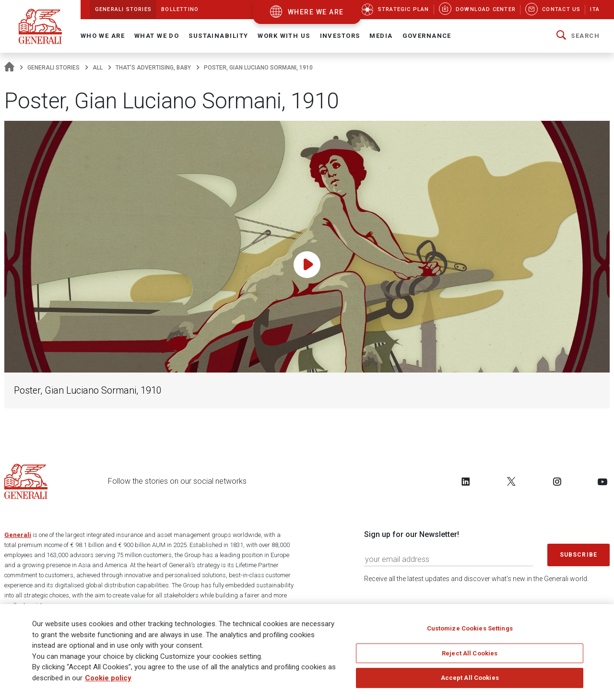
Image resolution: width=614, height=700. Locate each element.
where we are (316, 12)
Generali (18, 535)
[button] (578, 36)
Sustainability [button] (218, 36)
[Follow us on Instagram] (557, 481)
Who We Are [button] (103, 36)
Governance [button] (427, 36)
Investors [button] (340, 36)
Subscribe (579, 555)
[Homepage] (9, 68)
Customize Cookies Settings (470, 632)
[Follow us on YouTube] (602, 481)
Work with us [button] (284, 36)
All (98, 68)
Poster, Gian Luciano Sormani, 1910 (88, 391)
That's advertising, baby (153, 68)
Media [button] (381, 36)
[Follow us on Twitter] (511, 481)
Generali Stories (53, 68)
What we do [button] (157, 36)
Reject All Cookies (470, 657)
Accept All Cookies (470, 681)
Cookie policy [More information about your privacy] (108, 681)
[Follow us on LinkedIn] (466, 481)
